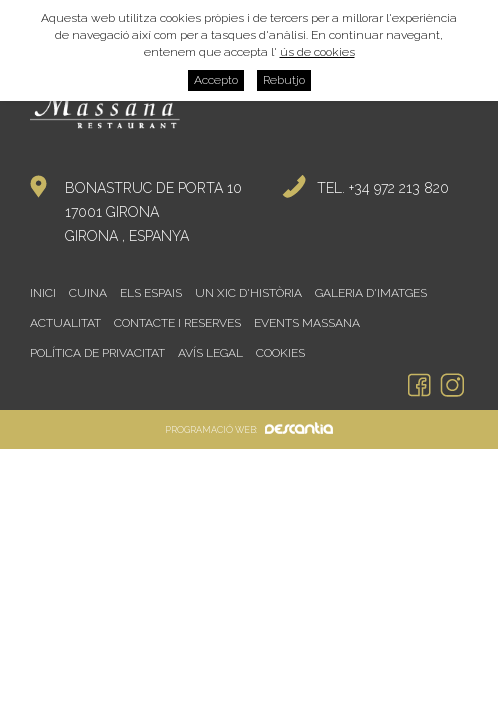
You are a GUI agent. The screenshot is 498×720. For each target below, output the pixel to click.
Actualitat (65, 323)
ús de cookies (317, 52)
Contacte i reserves (177, 323)
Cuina (88, 293)
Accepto (216, 80)
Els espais (151, 293)
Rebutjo (284, 80)
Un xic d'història (248, 293)
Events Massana (307, 323)
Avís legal (210, 353)
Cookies (280, 353)
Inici (43, 293)
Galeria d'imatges (371, 293)
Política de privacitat (97, 353)
